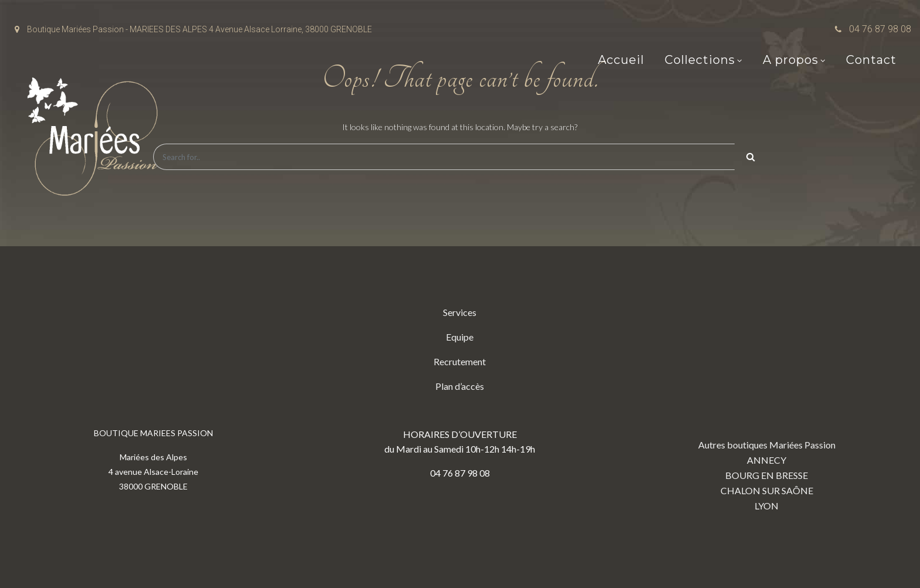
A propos (791, 60)
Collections (700, 60)
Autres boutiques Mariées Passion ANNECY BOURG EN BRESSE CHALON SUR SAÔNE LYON (767, 408)
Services (460, 312)
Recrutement (460, 361)
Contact (871, 60)
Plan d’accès (460, 386)
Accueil (621, 60)
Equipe (460, 337)
